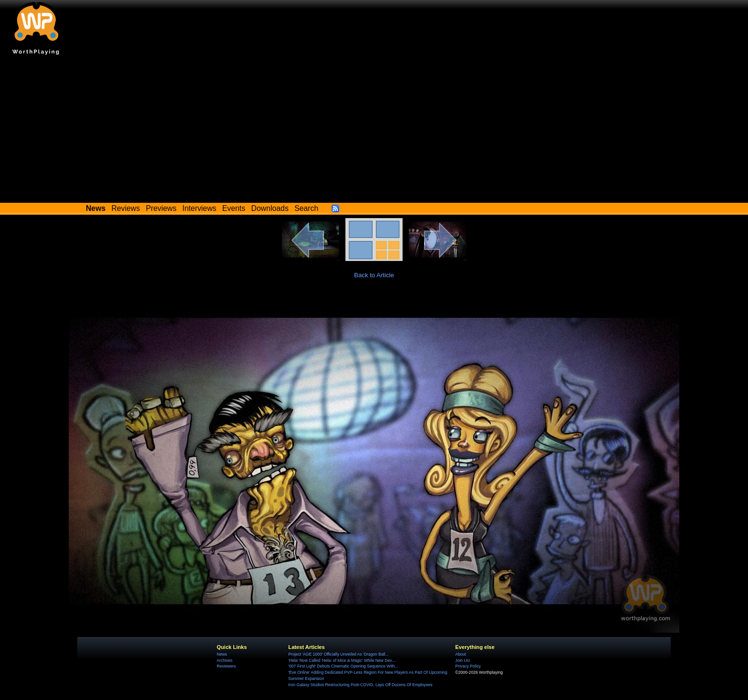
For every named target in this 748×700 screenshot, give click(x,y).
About (460, 654)
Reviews (126, 208)
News (222, 654)
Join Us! (462, 660)
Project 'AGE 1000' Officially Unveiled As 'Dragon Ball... (338, 654)
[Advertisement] (374, 131)
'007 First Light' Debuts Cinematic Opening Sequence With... (343, 666)
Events (234, 208)
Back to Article (374, 275)
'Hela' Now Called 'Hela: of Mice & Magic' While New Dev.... (342, 660)
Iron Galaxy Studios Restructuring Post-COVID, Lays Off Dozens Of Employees (360, 685)
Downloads (270, 208)
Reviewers (226, 666)
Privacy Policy (468, 666)
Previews (161, 208)
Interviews (199, 208)
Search (306, 208)
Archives (224, 660)
